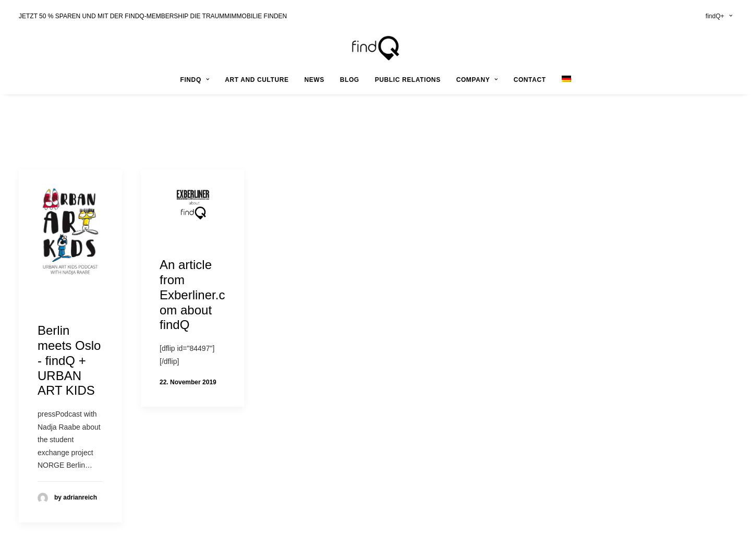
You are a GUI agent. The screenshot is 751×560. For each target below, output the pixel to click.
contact (530, 80)
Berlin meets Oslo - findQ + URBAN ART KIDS (69, 360)
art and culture (257, 80)
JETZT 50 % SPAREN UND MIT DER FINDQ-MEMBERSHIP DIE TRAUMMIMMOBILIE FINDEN (153, 16)
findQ (195, 80)
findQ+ (719, 16)
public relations (408, 80)
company (477, 80)
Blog (350, 80)
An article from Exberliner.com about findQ (192, 295)
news (314, 80)
